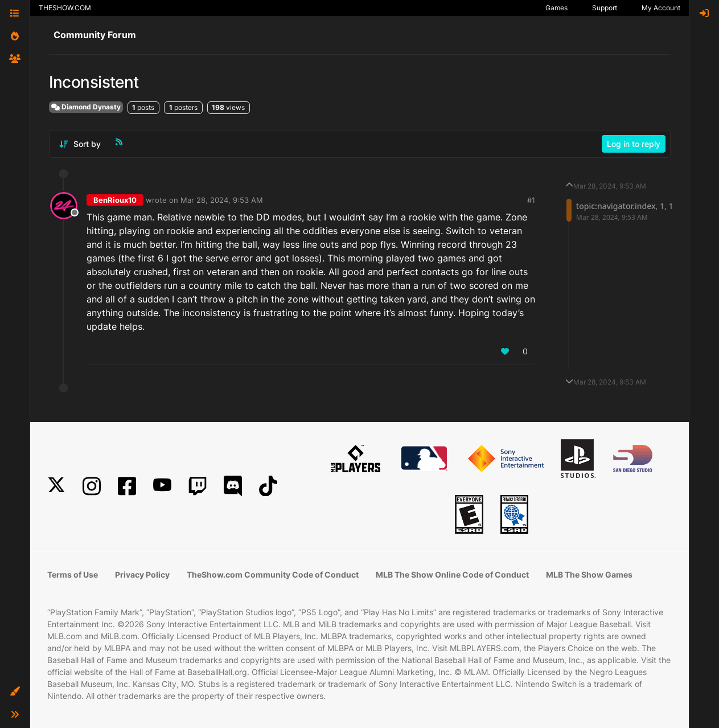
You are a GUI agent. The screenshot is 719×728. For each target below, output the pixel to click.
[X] (56, 486)
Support (605, 8)
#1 (531, 200)
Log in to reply (634, 144)
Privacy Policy (142, 574)
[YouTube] (162, 486)
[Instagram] (92, 486)
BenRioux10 (115, 200)
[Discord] (233, 486)
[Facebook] (127, 486)
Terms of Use (73, 574)
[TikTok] (268, 486)
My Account (661, 8)
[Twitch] (198, 486)
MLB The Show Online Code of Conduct (452, 574)
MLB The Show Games (589, 574)
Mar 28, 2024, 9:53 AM (222, 200)
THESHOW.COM (65, 8)
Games (556, 8)
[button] (15, 692)
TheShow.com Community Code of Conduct (273, 574)
